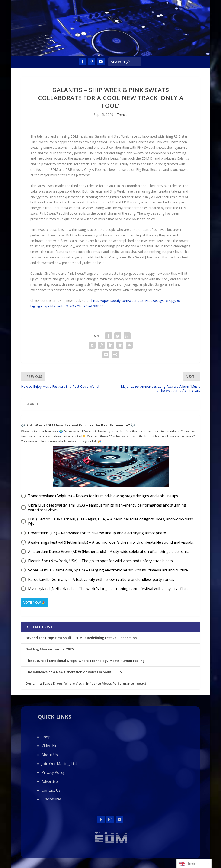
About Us (50, 753)
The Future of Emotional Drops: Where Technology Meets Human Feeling (85, 659)
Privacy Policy (53, 771)
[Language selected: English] (194, 863)
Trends (122, 115)
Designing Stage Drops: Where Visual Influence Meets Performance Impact (86, 682)
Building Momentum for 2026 (50, 647)
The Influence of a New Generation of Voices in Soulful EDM (74, 670)
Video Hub (51, 744)
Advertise (50, 780)
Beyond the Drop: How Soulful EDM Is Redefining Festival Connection (81, 636)
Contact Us (51, 788)
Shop (46, 735)
